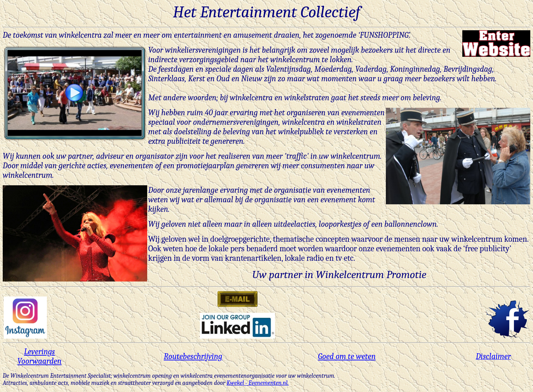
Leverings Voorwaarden (39, 356)
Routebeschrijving (193, 356)
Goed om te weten (347, 356)
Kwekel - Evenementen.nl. (258, 383)
